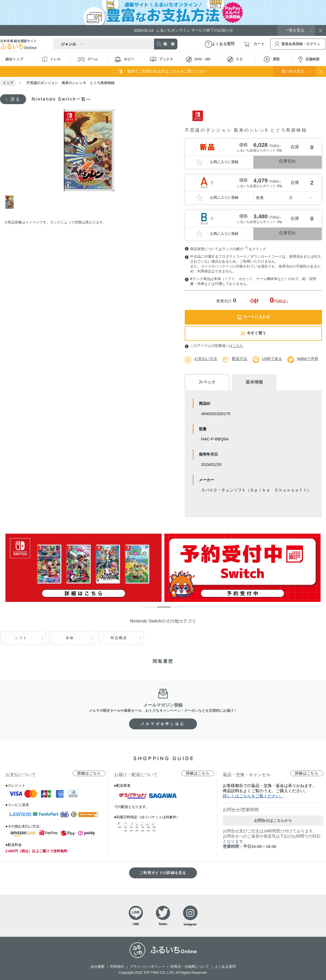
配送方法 (240, 359)
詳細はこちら (89, 773)
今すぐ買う (253, 333)
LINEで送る (272, 359)
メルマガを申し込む (163, 724)
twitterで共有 (308, 359)
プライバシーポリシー (147, 967)
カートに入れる (253, 317)
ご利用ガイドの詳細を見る (163, 873)
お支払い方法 (206, 359)
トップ (8, 83)
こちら (238, 346)
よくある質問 (225, 967)
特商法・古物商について (190, 967)
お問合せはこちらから (273, 820)
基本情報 (253, 382)
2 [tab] (160, 609)
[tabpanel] (89, 150)
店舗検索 (309, 59)
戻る (15, 99)
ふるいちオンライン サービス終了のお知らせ (183, 30)
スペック (206, 382)
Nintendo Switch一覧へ (62, 99)
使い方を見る (293, 71)
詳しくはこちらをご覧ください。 (253, 796)
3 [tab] (174, 609)
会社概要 (98, 967)
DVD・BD (198, 59)
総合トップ (14, 59)
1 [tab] (12, 202)
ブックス (162, 59)
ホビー (125, 59)
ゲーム (88, 59)
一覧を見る (295, 30)
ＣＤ (235, 59)
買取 (272, 59)
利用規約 (117, 967)
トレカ (51, 59)
